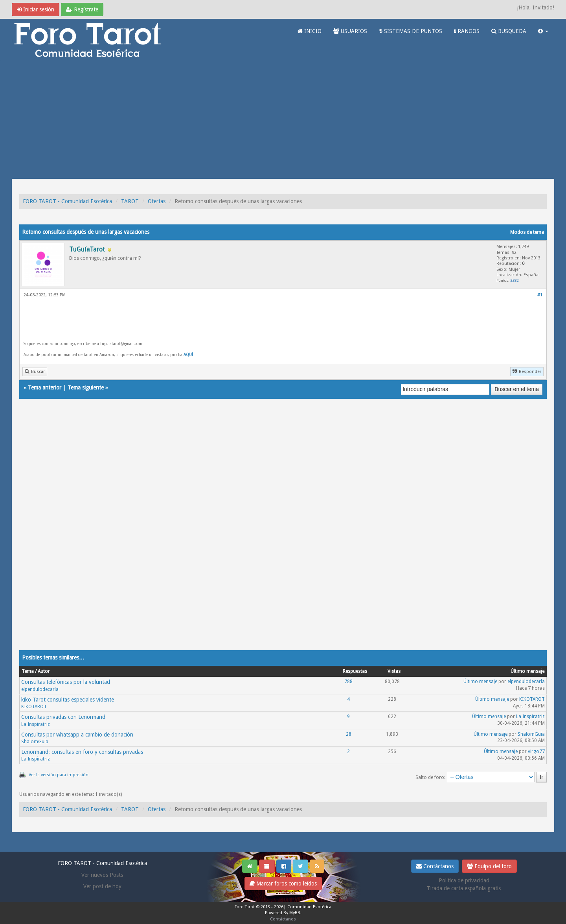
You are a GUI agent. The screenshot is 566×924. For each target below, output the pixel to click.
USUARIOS (350, 31)
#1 (540, 295)
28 (349, 734)
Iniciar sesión (36, 9)
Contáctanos (435, 866)
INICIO (310, 31)
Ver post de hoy (102, 886)
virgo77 (536, 751)
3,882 (515, 280)
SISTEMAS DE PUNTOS (411, 31)
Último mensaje (480, 682)
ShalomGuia (35, 742)
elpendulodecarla (40, 689)
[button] (543, 31)
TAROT (130, 201)
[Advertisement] (283, 120)
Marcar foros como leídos (283, 884)
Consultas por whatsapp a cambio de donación (77, 735)
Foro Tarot (245, 907)
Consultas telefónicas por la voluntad (66, 682)
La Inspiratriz (36, 724)
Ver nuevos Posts (102, 875)
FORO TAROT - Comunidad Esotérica (67, 201)
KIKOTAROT (34, 707)
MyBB (295, 913)
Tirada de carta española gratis (464, 888)
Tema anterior (45, 388)
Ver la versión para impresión (59, 775)
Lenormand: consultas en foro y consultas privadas (82, 752)
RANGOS (467, 31)
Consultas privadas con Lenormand (63, 717)
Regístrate (82, 9)
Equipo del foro (489, 866)
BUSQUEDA (509, 31)
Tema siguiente (86, 388)
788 (348, 682)
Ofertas (157, 201)
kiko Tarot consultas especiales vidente (68, 700)
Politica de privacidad (464, 880)
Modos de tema (527, 232)
